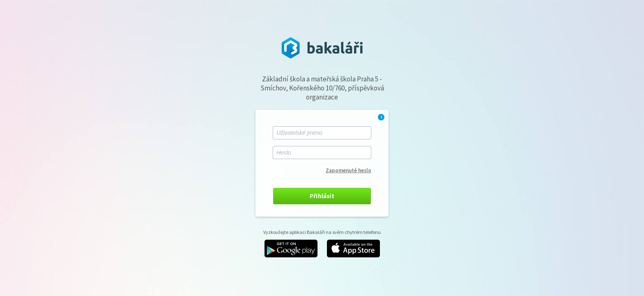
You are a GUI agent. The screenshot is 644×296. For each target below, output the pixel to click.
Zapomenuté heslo (348, 170)
